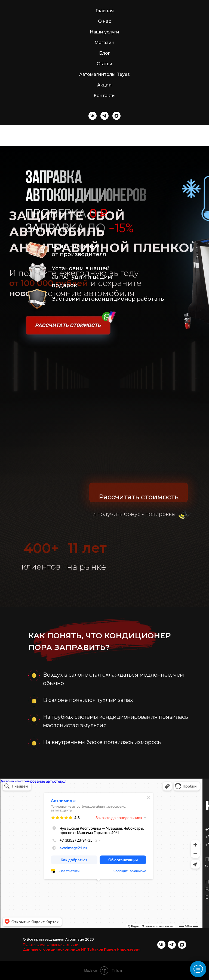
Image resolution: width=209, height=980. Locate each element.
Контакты (105, 96)
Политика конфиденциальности (51, 945)
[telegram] (104, 116)
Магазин (104, 43)
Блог (104, 53)
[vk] (93, 116)
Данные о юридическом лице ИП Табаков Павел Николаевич (82, 949)
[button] (68, 332)
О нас (104, 21)
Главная (105, 11)
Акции (104, 85)
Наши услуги (104, 32)
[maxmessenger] (116, 116)
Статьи (104, 64)
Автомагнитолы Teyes (104, 74)
